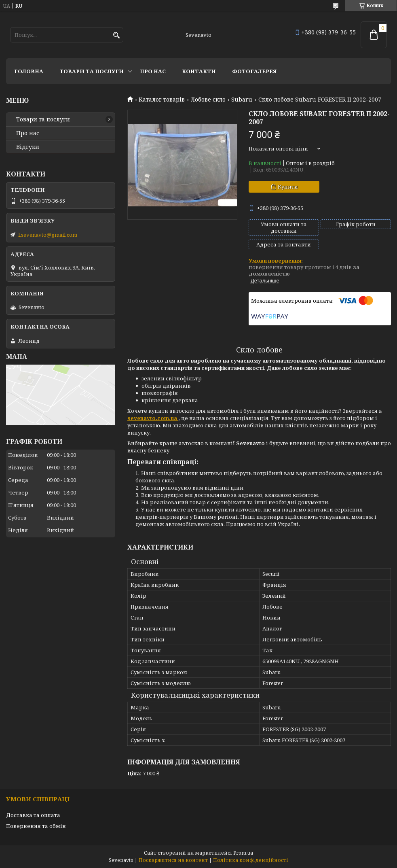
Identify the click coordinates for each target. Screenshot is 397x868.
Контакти (199, 71)
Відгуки (28, 147)
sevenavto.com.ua (153, 418)
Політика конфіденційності (251, 860)
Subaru (242, 100)
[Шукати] (116, 35)
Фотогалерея (254, 71)
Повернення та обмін (36, 826)
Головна (29, 71)
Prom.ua (243, 853)
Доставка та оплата (33, 815)
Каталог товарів (162, 100)
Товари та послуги (92, 71)
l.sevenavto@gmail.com (48, 235)
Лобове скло (208, 100)
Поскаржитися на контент (173, 860)
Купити (288, 187)
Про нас (153, 71)
